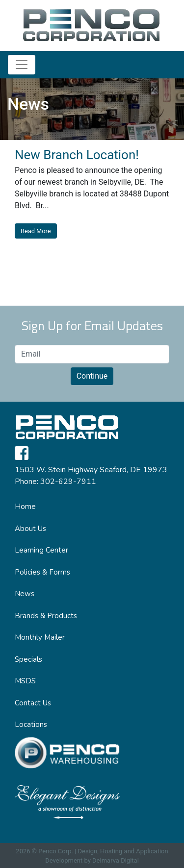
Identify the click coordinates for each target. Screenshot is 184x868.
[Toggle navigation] (22, 65)
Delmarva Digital (116, 860)
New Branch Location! (77, 155)
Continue (92, 376)
